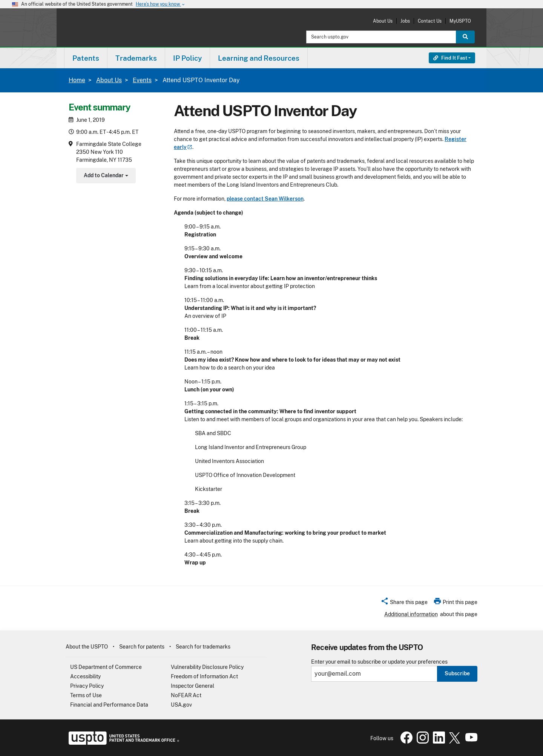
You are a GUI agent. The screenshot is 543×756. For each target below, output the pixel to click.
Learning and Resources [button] (259, 58)
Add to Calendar (105, 176)
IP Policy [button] (187, 58)
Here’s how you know (161, 4)
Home (77, 80)
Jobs (405, 21)
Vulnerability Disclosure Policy (207, 667)
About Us (383, 21)
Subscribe (457, 673)
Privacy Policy (87, 686)
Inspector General (193, 686)
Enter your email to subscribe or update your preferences (379, 662)
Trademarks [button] (136, 58)
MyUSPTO (460, 21)
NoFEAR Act (186, 695)
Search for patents (142, 647)
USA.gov (181, 705)
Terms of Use (86, 695)
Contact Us (430, 21)
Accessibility (85, 676)
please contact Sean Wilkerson (265, 199)
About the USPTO (87, 647)
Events (142, 80)
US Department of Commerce (106, 667)
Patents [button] (86, 58)
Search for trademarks (203, 647)
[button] (404, 603)
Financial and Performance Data (109, 705)
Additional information (411, 614)
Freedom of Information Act (204, 676)
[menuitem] (86, 58)
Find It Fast (450, 58)
